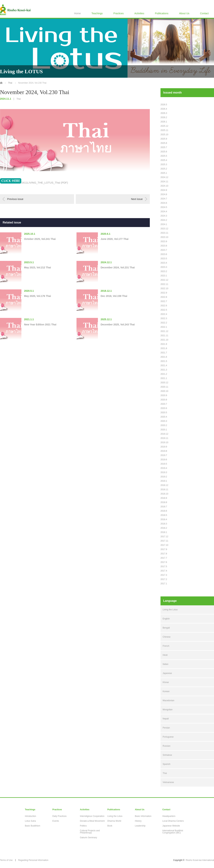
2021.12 (164, 331)
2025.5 (164, 156)
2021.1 (164, 378)
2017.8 (164, 554)
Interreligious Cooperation (92, 816)
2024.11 (164, 182)
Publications (162, 13)
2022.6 (164, 306)
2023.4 (164, 263)
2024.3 (164, 216)
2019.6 (164, 460)
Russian (166, 746)
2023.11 (164, 233)
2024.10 (164, 186)
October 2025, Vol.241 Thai (40, 239)
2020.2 (164, 425)
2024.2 (164, 220)
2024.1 (164, 224)
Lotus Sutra (30, 821)
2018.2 (164, 528)
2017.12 (164, 537)
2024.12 (164, 177)
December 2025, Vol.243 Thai (118, 324)
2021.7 (164, 353)
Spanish (166, 764)
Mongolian (168, 710)
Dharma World (114, 821)
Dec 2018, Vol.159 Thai (114, 296)
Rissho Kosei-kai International (200, 860)
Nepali (166, 719)
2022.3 (164, 318)
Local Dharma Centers (173, 821)
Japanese (167, 673)
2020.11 (164, 387)
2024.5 (164, 207)
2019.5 (164, 464)
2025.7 (164, 147)
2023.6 (164, 254)
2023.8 (164, 246)
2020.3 (164, 421)
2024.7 (164, 199)
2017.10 (164, 545)
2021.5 (164, 361)
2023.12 (164, 229)
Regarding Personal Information (33, 860)
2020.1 (164, 430)
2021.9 (164, 344)
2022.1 (164, 327)
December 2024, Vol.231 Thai (118, 267)
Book (110, 826)
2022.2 (164, 323)
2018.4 (164, 519)
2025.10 (164, 135)
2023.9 (164, 241)
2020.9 (164, 395)
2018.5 (164, 515)
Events (56, 821)
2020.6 (164, 408)
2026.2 (164, 117)
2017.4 (164, 571)
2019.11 (164, 438)
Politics (83, 826)
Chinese (167, 637)
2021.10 (164, 340)
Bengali (166, 628)
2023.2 (164, 271)
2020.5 (164, 413)
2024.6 (164, 203)
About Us (184, 13)
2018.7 (164, 507)
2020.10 (164, 391)
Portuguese (168, 737)
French (166, 646)
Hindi (165, 655)
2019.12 (164, 434)
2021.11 (164, 336)
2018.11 (164, 490)
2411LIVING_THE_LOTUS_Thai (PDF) (45, 183)
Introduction (31, 816)
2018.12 (164, 485)
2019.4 (164, 468)
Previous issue (15, 199)
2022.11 (164, 284)
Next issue (137, 199)
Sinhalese (167, 755)
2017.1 (164, 584)
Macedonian (168, 700)
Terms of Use (6, 860)
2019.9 (164, 447)
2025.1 (164, 173)
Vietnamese (168, 782)
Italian (165, 664)
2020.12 (164, 383)
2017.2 (164, 579)
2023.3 (164, 267)
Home (77, 13)
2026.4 (164, 109)
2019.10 (164, 442)
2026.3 (164, 113)
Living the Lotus (170, 610)
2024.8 (164, 194)
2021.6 (164, 357)
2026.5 (164, 105)
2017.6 (164, 562)
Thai (18, 99)
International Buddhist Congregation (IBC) (173, 832)
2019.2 (164, 477)
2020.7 (164, 404)
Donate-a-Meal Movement (92, 821)
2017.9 (164, 549)
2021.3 (164, 370)
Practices (119, 13)
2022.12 (164, 280)
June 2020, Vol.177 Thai (114, 239)
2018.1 (164, 532)
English (166, 619)
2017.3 (164, 575)
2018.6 (164, 511)
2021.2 (164, 374)
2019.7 (164, 455)
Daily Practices (59, 816)
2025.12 (164, 126)
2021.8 (164, 348)
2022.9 (164, 293)
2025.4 (164, 160)
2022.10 (164, 289)
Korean (166, 691)
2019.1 (164, 481)
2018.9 (164, 498)
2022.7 (164, 301)
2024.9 (164, 190)
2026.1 (164, 122)
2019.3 (164, 472)
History (138, 821)
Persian (166, 728)
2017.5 (164, 566)
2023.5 (164, 259)
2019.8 (164, 451)
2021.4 (164, 365)
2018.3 (164, 524)
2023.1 (164, 276)
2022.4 (164, 314)
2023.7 (164, 250)
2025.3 (164, 164)
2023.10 (164, 237)
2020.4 (164, 417)
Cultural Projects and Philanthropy (90, 832)
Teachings (97, 13)
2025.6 (164, 152)
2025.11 (164, 130)
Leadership (140, 826)
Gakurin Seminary (88, 838)
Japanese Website (171, 826)
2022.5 (164, 310)
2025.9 (164, 139)
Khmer (166, 682)
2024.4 (164, 212)
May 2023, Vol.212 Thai (38, 267)
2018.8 (164, 502)
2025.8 (164, 143)
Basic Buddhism (33, 826)
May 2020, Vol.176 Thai (38, 296)
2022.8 (164, 297)
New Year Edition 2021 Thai (40, 324)
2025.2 (164, 169)
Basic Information (143, 816)
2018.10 (164, 494)
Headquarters (169, 816)
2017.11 (164, 541)
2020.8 (164, 400)
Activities (139, 13)
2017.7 (164, 558)
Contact (204, 13)
